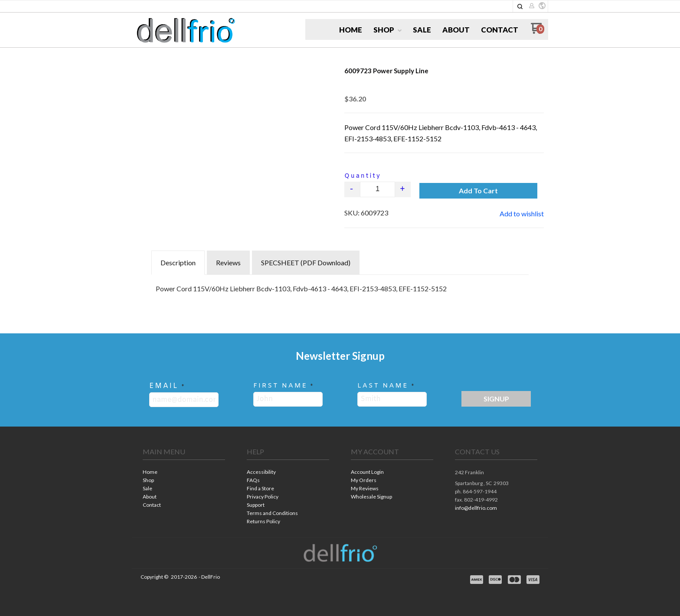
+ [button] (403, 189)
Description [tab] (178, 262)
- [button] (352, 189)
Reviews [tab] (228, 262)
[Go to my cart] (538, 31)
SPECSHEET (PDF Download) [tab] (306, 262)
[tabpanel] (340, 287)
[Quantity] (378, 189)
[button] (520, 7)
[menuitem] (351, 30)
